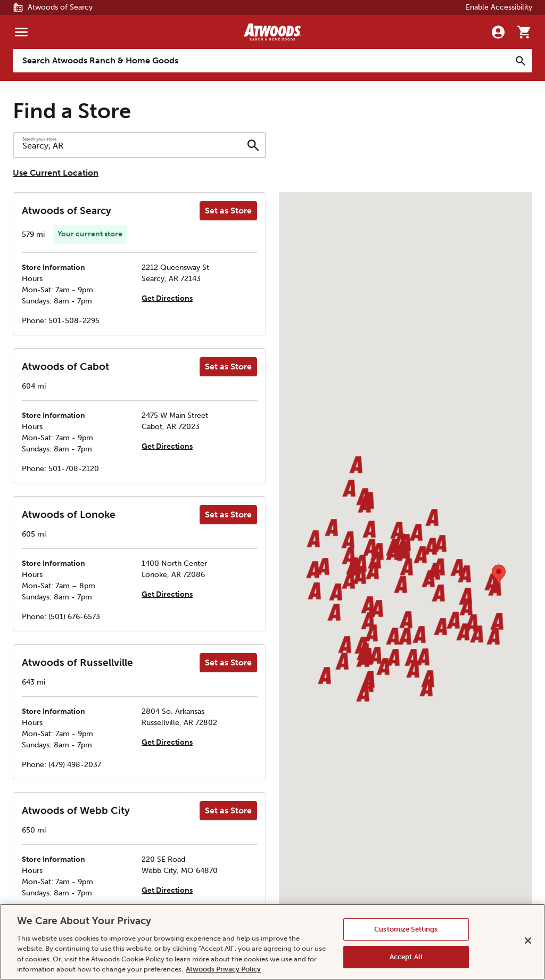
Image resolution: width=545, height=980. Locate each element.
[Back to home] (272, 32)
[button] (348, 541)
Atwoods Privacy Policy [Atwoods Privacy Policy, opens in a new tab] (223, 969)
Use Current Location (56, 173)
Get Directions (167, 298)
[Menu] (21, 32)
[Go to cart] (524, 32)
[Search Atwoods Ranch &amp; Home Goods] (262, 61)
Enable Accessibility (499, 7)
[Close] (528, 941)
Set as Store (228, 211)
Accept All (406, 957)
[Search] (521, 61)
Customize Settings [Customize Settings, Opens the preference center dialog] (406, 929)
